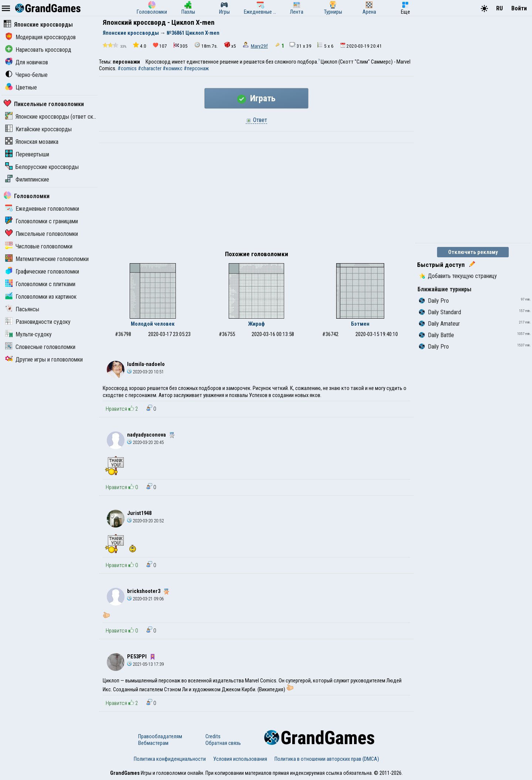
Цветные (21, 87)
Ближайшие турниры (444, 289)
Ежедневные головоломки (42, 209)
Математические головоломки (47, 259)
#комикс (173, 68)
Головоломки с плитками (40, 284)
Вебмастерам (153, 743)
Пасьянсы (22, 309)
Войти (519, 8)
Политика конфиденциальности (170, 759)
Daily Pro (434, 301)
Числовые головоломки (39, 246)
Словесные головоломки (40, 347)
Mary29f (259, 46)
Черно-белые (26, 75)
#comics (127, 68)
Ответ (256, 120)
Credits (213, 736)
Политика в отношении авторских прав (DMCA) (327, 759)
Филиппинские (27, 179)
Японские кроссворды (38, 25)
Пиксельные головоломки (44, 104)
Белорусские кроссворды (42, 167)
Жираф (256, 324)
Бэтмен (360, 324)
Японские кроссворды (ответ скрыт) (55, 117)
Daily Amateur (439, 324)
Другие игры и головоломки (44, 360)
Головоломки (27, 196)
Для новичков (27, 62)
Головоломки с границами (42, 221)
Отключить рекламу (473, 252)
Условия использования (240, 759)
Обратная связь (223, 743)
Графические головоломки (42, 272)
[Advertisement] (256, 199)
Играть (256, 98)
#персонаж (196, 68)
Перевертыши (27, 154)
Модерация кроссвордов (40, 37)
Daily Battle (436, 335)
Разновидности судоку (38, 322)
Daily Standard (440, 312)
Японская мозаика (32, 142)
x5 (230, 45)
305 (181, 46)
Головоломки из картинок (41, 297)
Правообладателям (160, 736)
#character (150, 68)
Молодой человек (153, 324)
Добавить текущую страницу (458, 276)
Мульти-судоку (28, 334)
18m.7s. (206, 45)
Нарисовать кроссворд (38, 50)
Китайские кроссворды (38, 129)
